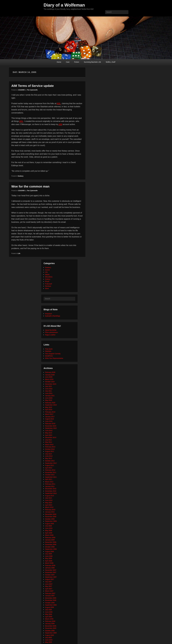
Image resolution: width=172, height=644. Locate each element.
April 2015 (49, 435)
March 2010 (49, 507)
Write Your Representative (54, 358)
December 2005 (51, 626)
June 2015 (49, 431)
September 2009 (51, 521)
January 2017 (50, 417)
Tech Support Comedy (53, 354)
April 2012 (49, 468)
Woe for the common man (30, 186)
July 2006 (48, 610)
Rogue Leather (50, 335)
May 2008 (49, 558)
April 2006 (49, 617)
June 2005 (49, 640)
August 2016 (50, 419)
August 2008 (50, 551)
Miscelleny (49, 277)
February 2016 (50, 424)
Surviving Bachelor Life (92, 62)
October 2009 (50, 519)
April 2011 (49, 479)
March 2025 (49, 379)
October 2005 (50, 631)
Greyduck (48, 314)
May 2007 (49, 586)
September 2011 (51, 477)
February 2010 (50, 510)
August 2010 (50, 496)
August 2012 (50, 465)
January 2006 (50, 624)
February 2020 (50, 403)
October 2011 (50, 475)
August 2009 (50, 524)
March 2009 (49, 535)
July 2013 (48, 454)
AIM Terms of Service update (33, 86)
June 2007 (49, 584)
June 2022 (49, 389)
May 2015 (49, 433)
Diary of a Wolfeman (64, 5)
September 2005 (51, 633)
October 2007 (50, 575)
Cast (68, 62)
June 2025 (49, 377)
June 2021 (49, 393)
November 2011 (51, 472)
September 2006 (51, 605)
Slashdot (48, 351)
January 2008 (50, 568)
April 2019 (49, 410)
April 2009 (49, 533)
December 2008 (51, 542)
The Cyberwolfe (32, 90)
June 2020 (49, 398)
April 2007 (49, 589)
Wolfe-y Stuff (110, 62)
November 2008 (51, 544)
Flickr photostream (52, 332)
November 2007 (51, 572)
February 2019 (50, 412)
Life (19, 253)
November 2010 (51, 491)
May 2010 (49, 503)
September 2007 (51, 577)
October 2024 (50, 382)
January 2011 (50, 486)
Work (47, 288)
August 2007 (50, 579)
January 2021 (50, 396)
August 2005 (50, 635)
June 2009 (49, 528)
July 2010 (48, 498)
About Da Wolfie (51, 330)
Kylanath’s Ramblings (53, 316)
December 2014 (51, 437)
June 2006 (49, 612)
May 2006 (49, 614)
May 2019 (49, 407)
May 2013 (49, 458)
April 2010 (49, 505)
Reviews (48, 286)
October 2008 (50, 547)
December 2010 (51, 489)
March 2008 (49, 563)
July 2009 (48, 526)
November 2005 (51, 628)
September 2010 (51, 493)
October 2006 (50, 603)
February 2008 (50, 565)
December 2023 (51, 384)
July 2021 (48, 391)
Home (59, 62)
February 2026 (50, 372)
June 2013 (49, 456)
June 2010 (49, 500)
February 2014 (50, 447)
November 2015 (51, 426)
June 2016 (49, 421)
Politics (48, 279)
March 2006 (49, 619)
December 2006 (51, 598)
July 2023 (48, 386)
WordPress (49, 356)
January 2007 (50, 596)
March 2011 (49, 482)
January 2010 (50, 512)
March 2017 (49, 414)
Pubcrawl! (49, 284)
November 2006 (51, 600)
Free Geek (49, 349)
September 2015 (51, 428)
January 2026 (50, 375)
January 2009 (50, 540)
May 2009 (49, 531)
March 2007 (49, 591)
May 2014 (49, 442)
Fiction (77, 62)
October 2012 (50, 461)
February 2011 (50, 484)
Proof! (47, 281)
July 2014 (48, 440)
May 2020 (49, 400)
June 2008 (49, 556)
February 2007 (50, 593)
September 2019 (51, 405)
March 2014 (49, 445)
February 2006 (50, 621)
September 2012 (51, 463)
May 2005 (49, 642)
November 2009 (51, 517)
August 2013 (50, 451)
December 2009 (51, 514)
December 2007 (51, 570)
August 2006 (50, 607)
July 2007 (48, 582)
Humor (47, 270)
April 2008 (49, 561)
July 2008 (48, 554)
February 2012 (50, 470)
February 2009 (50, 538)
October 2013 (50, 449)
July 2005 (48, 637)
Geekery (20, 176)
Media (47, 275)
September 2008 (51, 549)
